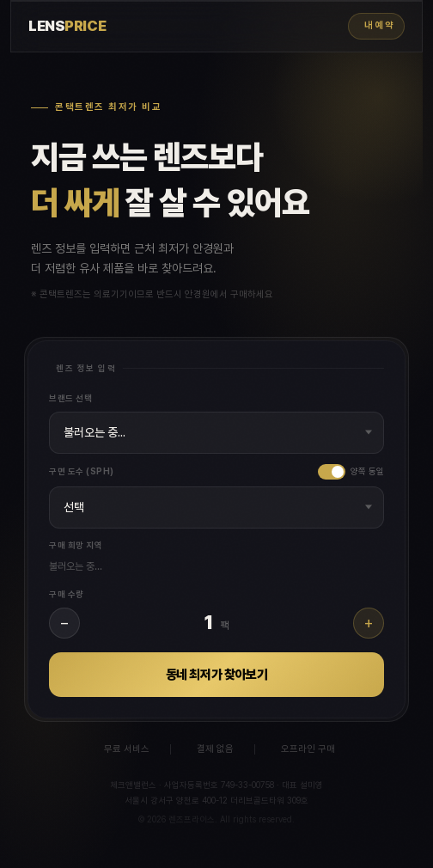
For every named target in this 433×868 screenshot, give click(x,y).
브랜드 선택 (70, 398)
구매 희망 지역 (76, 545)
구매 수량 (67, 594)
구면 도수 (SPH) (82, 471)
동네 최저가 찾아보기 (217, 675)
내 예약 (379, 25)
